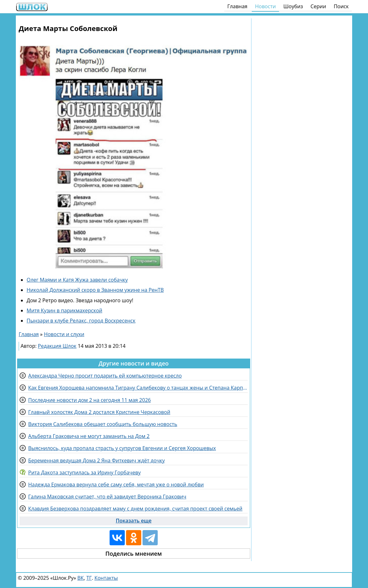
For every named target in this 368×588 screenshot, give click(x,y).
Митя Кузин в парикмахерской (64, 310)
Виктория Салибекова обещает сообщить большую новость (103, 424)
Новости (265, 6)
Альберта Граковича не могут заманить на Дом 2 (89, 436)
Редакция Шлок (57, 346)
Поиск (341, 6)
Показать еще (133, 521)
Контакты (106, 578)
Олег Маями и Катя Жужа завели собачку (77, 280)
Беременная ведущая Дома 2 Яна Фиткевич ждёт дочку (96, 460)
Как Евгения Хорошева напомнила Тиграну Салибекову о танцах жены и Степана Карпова (138, 388)
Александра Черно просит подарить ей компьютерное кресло (105, 376)
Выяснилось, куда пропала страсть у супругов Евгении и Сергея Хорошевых (122, 448)
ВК (80, 578)
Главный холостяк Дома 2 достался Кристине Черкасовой (99, 412)
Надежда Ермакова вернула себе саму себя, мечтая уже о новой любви (116, 485)
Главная (237, 6)
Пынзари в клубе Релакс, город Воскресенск (81, 321)
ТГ (89, 578)
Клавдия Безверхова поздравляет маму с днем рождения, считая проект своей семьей (135, 509)
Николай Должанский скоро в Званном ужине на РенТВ (95, 290)
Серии (318, 6)
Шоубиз (293, 6)
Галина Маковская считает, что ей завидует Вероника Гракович (107, 497)
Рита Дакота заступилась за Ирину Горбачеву (84, 472)
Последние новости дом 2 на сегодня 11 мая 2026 (89, 400)
